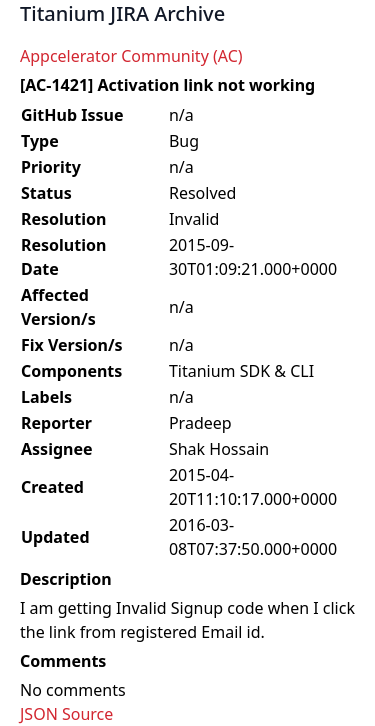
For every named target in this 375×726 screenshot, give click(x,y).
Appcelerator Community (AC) (131, 56)
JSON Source (66, 714)
